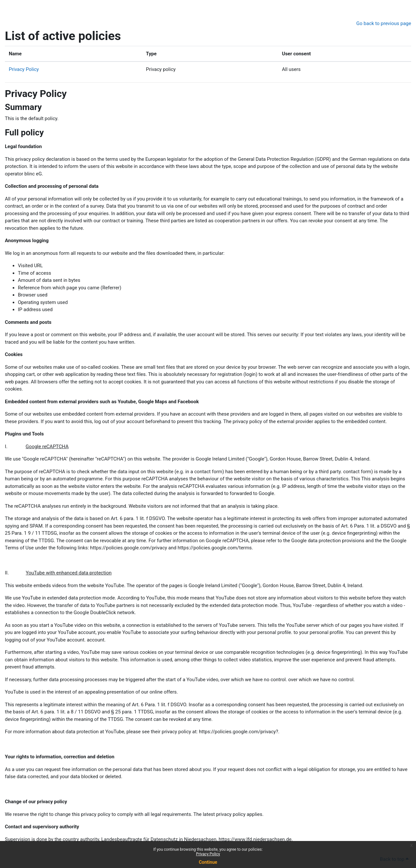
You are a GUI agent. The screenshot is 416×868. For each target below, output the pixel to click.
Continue (208, 862)
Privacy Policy (208, 854)
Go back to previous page (384, 23)
